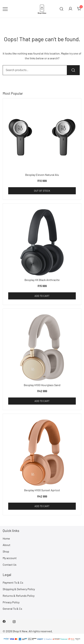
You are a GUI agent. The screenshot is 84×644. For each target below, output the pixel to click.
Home (6, 538)
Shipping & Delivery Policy (19, 589)
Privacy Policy (11, 602)
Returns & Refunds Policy (19, 596)
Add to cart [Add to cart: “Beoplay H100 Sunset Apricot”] (42, 506)
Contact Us (10, 565)
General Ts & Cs (12, 609)
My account (10, 558)
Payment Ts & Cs (13, 582)
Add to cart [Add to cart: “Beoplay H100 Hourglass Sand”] (42, 401)
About (7, 545)
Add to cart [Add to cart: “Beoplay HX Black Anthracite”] (42, 296)
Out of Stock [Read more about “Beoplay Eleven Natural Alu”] (42, 191)
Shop (6, 551)
